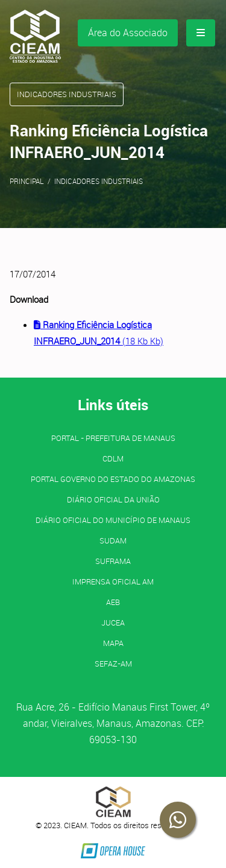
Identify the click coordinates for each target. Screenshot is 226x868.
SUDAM (113, 540)
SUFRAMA (113, 561)
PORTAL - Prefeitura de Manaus (113, 438)
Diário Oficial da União (113, 499)
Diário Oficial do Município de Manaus (113, 520)
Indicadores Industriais (99, 181)
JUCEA (113, 622)
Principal (27, 181)
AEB (113, 602)
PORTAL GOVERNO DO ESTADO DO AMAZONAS (113, 479)
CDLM (113, 458)
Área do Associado (128, 33)
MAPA (113, 643)
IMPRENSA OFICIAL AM (113, 581)
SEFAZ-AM (113, 664)
